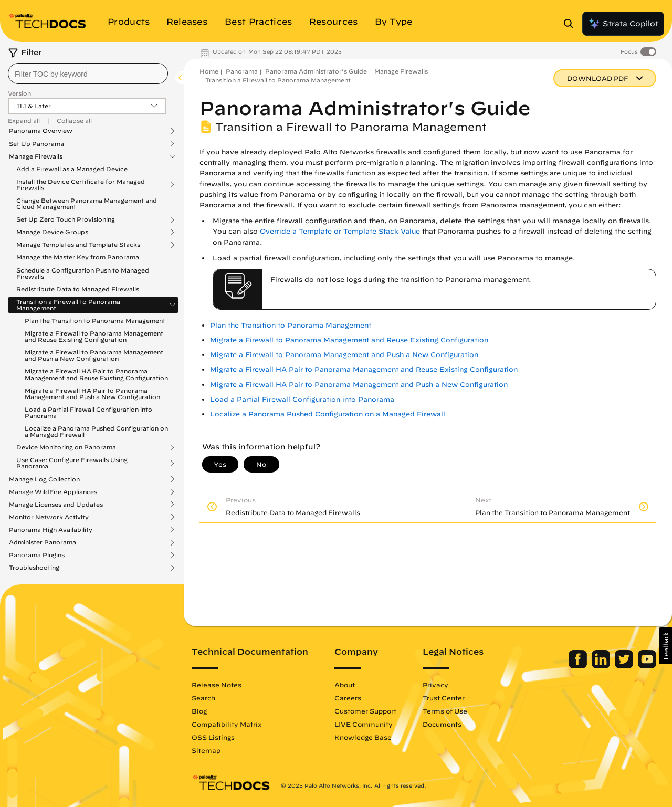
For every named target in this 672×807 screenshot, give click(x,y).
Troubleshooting (34, 568)
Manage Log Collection (44, 479)
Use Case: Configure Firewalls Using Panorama (72, 463)
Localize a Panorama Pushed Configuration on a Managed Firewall (96, 431)
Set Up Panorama (36, 144)
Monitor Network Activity (49, 517)
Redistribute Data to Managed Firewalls (78, 289)
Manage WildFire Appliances (53, 492)
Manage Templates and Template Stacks (78, 245)
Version (19, 93)
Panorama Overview (41, 131)
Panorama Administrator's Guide (316, 71)
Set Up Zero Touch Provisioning (66, 219)
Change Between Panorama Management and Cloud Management (87, 203)
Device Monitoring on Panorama (66, 447)
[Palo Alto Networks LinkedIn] (602, 666)
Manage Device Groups (52, 232)
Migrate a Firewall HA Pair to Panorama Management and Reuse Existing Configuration (96, 374)
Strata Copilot (623, 24)
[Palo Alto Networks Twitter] (625, 666)
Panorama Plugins (37, 555)
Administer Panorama (43, 542)
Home (209, 71)
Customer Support (365, 711)
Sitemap (206, 750)
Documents (442, 724)
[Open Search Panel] (572, 24)
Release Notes (217, 685)
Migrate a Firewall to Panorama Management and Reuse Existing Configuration (94, 336)
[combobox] (88, 74)
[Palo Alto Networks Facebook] (579, 666)
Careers (348, 698)
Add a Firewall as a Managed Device (72, 169)
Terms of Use (445, 711)
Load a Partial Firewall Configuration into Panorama (88, 412)
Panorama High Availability (51, 530)
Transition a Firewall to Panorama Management (68, 305)
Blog (199, 711)
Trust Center (444, 698)
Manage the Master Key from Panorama (78, 257)
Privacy (435, 685)
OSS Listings (213, 737)
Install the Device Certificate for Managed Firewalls (81, 185)
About (345, 685)
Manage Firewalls (36, 156)
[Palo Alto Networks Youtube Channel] (647, 666)
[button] (665, 646)
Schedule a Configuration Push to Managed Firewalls (83, 273)
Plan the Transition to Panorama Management (95, 321)
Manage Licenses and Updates (56, 505)
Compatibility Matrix (227, 724)
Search (203, 698)
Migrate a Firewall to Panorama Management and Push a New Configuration (94, 355)
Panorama (242, 71)
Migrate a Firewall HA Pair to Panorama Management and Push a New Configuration (92, 394)
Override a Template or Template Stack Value (340, 231)
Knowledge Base (363, 737)
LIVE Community (364, 724)
